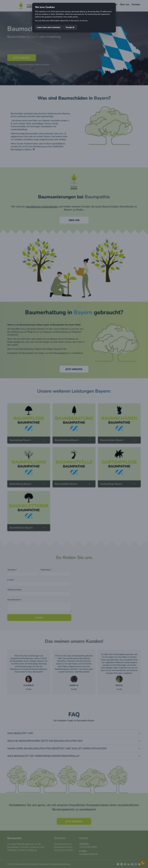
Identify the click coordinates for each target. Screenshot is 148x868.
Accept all (70, 27)
